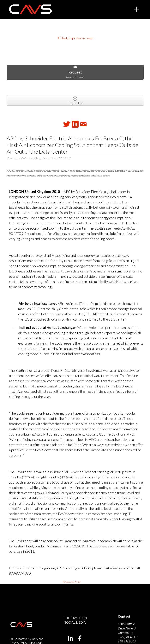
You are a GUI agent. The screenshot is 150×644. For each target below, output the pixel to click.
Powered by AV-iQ (72, 582)
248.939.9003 (127, 641)
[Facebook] (80, 638)
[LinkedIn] (70, 638)
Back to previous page (75, 38)
